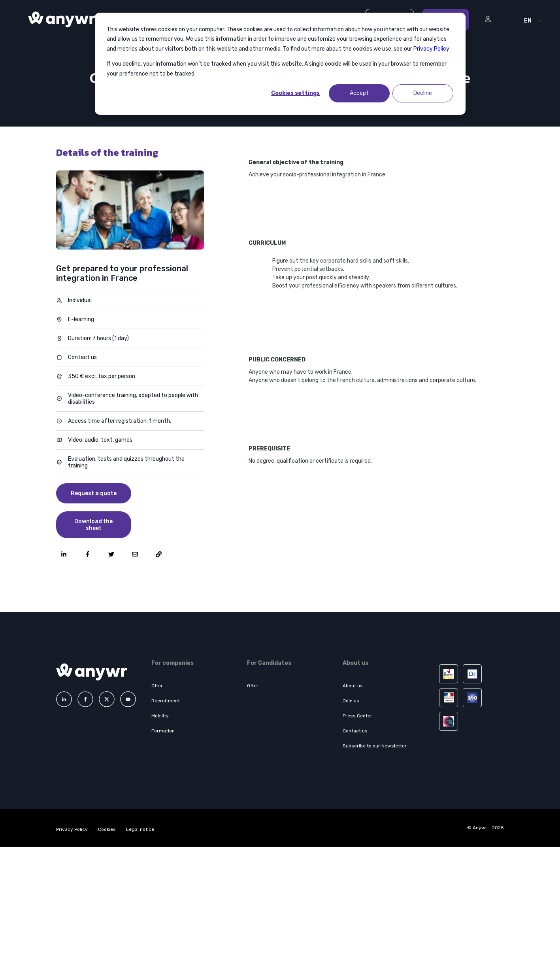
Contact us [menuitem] (355, 731)
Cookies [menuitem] (107, 829)
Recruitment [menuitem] (166, 701)
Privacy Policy (431, 49)
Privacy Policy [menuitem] (72, 829)
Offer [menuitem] (157, 686)
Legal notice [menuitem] (140, 829)
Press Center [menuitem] (357, 716)
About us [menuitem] (353, 686)
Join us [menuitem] (351, 701)
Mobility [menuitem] (160, 716)
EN (528, 21)
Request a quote (94, 493)
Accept (359, 93)
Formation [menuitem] (163, 731)
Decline (423, 93)
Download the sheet (93, 525)
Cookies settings (295, 93)
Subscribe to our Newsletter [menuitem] (375, 746)
